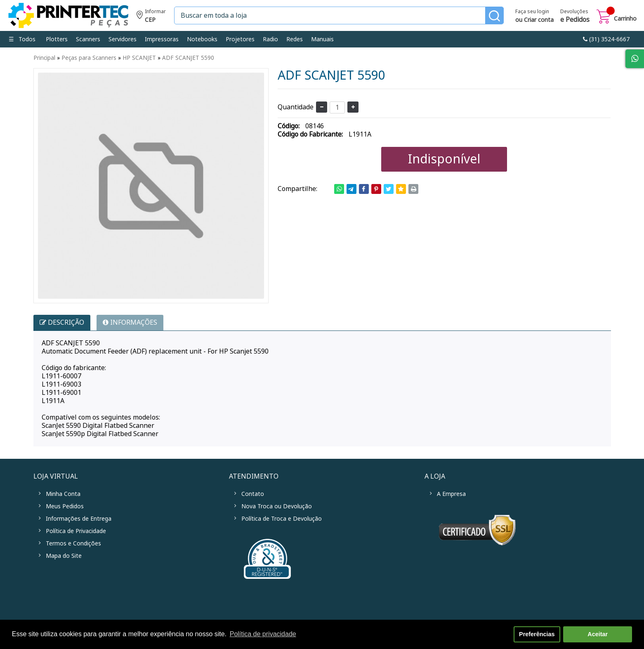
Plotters (57, 39)
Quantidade (296, 107)
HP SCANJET (139, 58)
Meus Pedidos (65, 506)
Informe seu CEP (151, 17)
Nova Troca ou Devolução (277, 506)
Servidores (123, 39)
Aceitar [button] (598, 634)
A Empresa (451, 494)
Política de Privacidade (76, 531)
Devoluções (575, 17)
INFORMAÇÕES (130, 322)
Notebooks (202, 39)
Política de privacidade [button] (263, 634)
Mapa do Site (64, 556)
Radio (270, 39)
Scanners (88, 39)
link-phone (606, 39)
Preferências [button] (537, 634)
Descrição (62, 322)
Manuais (322, 39)
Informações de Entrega (79, 519)
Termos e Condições (73, 543)
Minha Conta (63, 494)
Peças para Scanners (89, 58)
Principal (44, 58)
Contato (253, 494)
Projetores (240, 39)
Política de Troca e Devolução (282, 519)
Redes (295, 39)
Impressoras (162, 39)
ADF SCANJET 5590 (188, 58)
